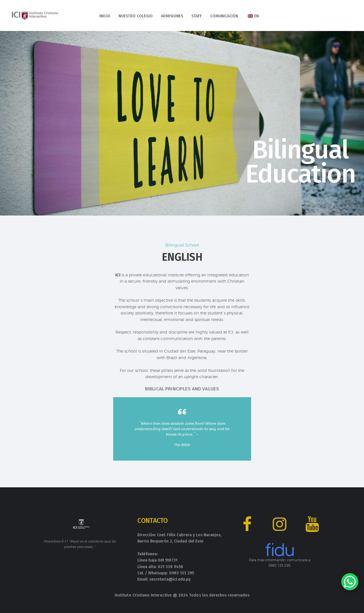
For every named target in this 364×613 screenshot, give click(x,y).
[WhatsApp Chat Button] (350, 582)
